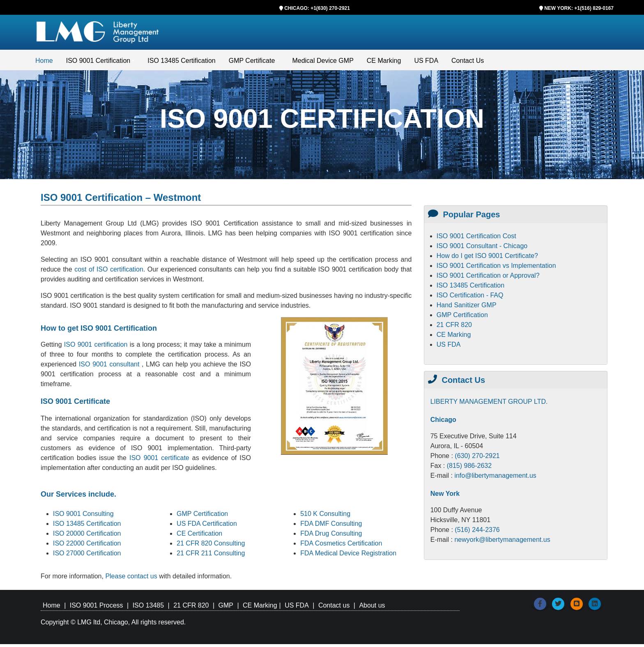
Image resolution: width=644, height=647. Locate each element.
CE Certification (199, 536)
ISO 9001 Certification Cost (476, 239)
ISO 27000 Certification (87, 556)
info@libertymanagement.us (495, 478)
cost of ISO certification (109, 272)
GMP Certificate (252, 63)
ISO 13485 (148, 608)
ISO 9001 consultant (110, 367)
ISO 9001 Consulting (83, 517)
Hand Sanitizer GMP (467, 308)
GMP (225, 608)
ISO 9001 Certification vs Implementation (496, 268)
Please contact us (132, 579)
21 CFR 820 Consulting (211, 546)
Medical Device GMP (323, 63)
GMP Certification (202, 517)
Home (44, 63)
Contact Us (468, 63)
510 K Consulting (325, 517)
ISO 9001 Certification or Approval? (488, 278)
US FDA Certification (207, 526)
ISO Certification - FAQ (470, 298)
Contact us (334, 608)
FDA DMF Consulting (331, 526)
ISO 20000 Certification (87, 536)
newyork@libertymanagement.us (502, 542)
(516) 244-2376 (477, 533)
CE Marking (384, 63)
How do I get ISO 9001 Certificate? (487, 259)
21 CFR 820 (454, 328)
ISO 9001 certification (96, 347)
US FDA (426, 63)
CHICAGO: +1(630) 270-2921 (317, 8)
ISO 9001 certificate (161, 461)
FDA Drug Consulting (331, 536)
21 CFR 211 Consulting (211, 556)
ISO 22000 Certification (87, 546)
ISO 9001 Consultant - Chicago (482, 249)
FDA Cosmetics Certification (341, 546)
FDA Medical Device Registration (348, 556)
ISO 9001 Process (97, 608)
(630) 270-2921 (477, 459)
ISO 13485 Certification (181, 63)
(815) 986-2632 (469, 469)
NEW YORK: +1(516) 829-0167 (579, 8)
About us (372, 608)
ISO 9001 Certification (98, 63)
